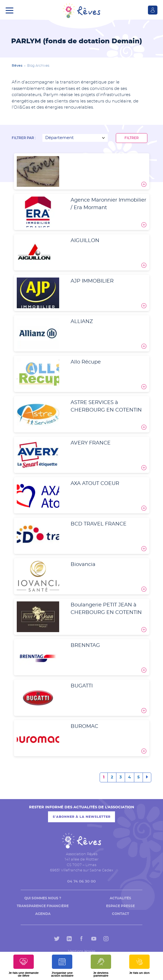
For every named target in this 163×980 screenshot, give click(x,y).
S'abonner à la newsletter (82, 817)
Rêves (17, 66)
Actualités (120, 898)
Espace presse (120, 906)
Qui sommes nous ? (43, 898)
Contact (120, 914)
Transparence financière (43, 906)
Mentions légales (82, 951)
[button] (11, 10)
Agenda (43, 914)
